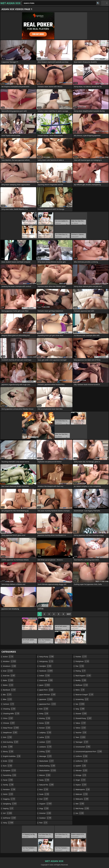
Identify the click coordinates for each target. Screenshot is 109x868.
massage (46, 756)
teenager (82, 742)
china (8, 718)
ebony (8, 751)
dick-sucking (11, 742)
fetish (8, 794)
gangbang (10, 804)
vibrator (82, 770)
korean (45, 728)
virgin (81, 780)
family (8, 785)
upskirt (81, 766)
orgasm (46, 804)
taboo (81, 723)
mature (45, 775)
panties (81, 657)
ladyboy (45, 732)
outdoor (45, 818)
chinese (9, 723)
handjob (45, 666)
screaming (82, 699)
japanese (46, 699)
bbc (7, 695)
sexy (80, 709)
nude (44, 794)
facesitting (10, 775)
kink (44, 709)
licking (45, 751)
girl (8, 813)
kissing (45, 718)
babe (8, 680)
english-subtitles (12, 756)
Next (69, 614)
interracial (46, 680)
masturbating (47, 766)
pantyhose (82, 661)
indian (45, 676)
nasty (44, 780)
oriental (45, 813)
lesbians (45, 747)
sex (80, 704)
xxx (80, 813)
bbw (8, 699)
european (10, 770)
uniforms (82, 761)
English (105, 3)
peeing (81, 671)
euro (8, 766)
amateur (10, 661)
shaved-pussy (84, 718)
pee (80, 666)
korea (44, 723)
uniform (82, 756)
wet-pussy (82, 808)
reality (81, 680)
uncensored (83, 747)
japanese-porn (48, 704)
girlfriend (10, 818)
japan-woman (47, 695)
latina (45, 737)
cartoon (9, 704)
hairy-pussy (47, 657)
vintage (81, 775)
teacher (81, 732)
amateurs (10, 666)
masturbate (47, 761)
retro (80, 690)
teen (81, 737)
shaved (81, 713)
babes (8, 685)
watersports (83, 789)
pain (43, 823)
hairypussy (46, 661)
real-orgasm (83, 676)
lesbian (45, 742)
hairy (8, 823)
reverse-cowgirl (85, 695)
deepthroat (10, 732)
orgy (44, 808)
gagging (9, 799)
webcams (82, 799)
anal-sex (9, 676)
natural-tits (47, 785)
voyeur (81, 785)
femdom (9, 789)
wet (80, 804)
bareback (9, 690)
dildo (8, 747)
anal (8, 671)
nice (44, 789)
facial (8, 780)
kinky (44, 713)
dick (8, 737)
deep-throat (11, 728)
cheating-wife (11, 713)
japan (45, 685)
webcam (82, 794)
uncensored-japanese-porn (89, 751)
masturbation (48, 770)
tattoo (81, 728)
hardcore (46, 671)
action (8, 657)
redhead (82, 685)
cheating (9, 709)
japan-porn (46, 690)
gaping (8, 808)
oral (44, 799)
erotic (8, 761)
